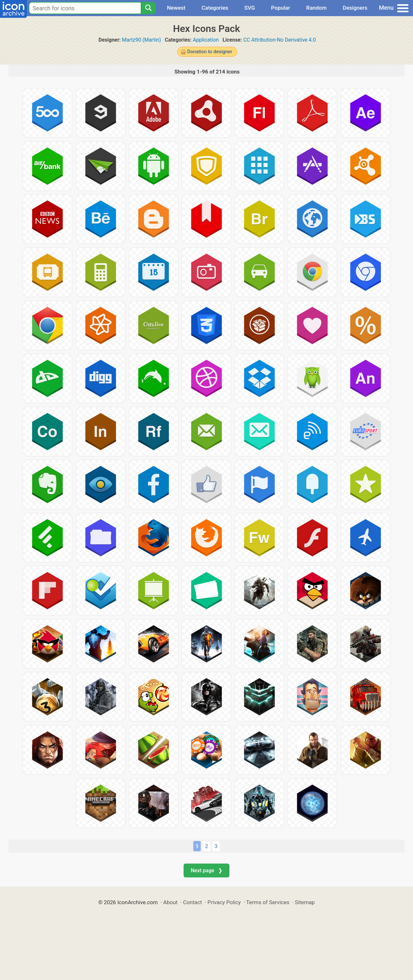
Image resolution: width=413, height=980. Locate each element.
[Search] (148, 8)
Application (206, 40)
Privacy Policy (224, 902)
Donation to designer (210, 52)
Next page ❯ (206, 870)
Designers (355, 8)
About (171, 902)
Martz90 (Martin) (141, 40)
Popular (281, 8)
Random (316, 8)
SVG (250, 8)
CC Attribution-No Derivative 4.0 (280, 40)
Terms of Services (268, 902)
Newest (176, 8)
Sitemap (305, 902)
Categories (215, 8)
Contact (192, 902)
